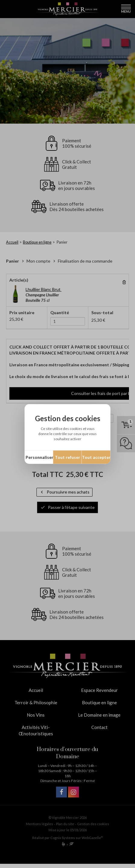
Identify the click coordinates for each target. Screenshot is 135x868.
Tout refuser (67, 457)
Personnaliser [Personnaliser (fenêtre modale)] (39, 457)
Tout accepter (96, 457)
